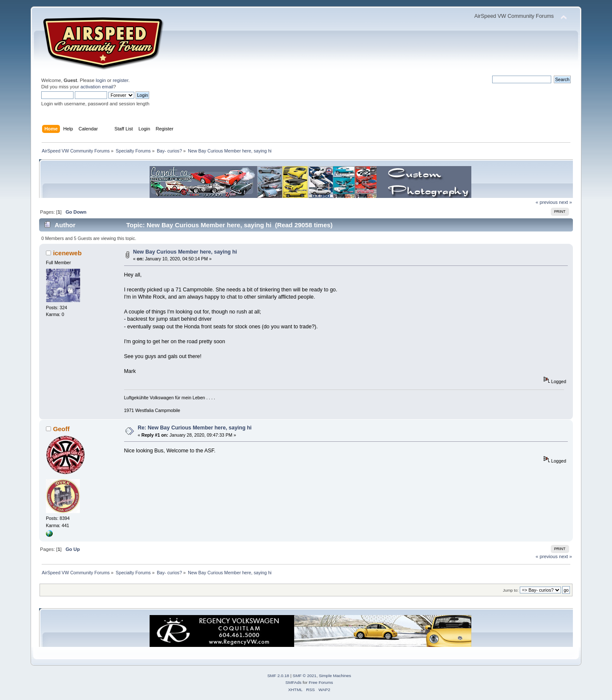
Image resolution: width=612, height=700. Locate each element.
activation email (97, 87)
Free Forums (321, 682)
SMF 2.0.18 (278, 676)
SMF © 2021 (305, 676)
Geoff (61, 429)
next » (565, 202)
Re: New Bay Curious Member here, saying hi (195, 428)
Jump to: (511, 590)
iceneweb (67, 253)
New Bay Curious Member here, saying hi (185, 252)
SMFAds (294, 682)
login (101, 80)
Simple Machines (335, 676)
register (120, 80)
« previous (547, 202)
